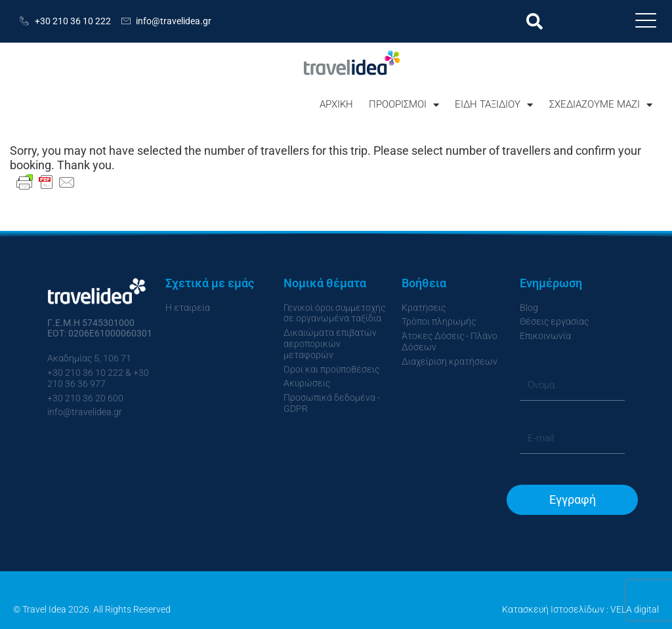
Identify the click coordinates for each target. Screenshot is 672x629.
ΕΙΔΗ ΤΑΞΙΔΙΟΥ (494, 105)
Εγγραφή (573, 499)
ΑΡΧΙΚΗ (336, 104)
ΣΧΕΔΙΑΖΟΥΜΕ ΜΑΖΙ (601, 105)
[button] (535, 21)
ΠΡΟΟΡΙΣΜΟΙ (404, 105)
